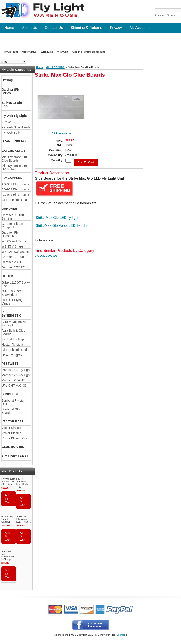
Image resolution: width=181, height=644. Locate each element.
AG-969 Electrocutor (15, 195)
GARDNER (9, 209)
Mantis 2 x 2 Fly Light (16, 375)
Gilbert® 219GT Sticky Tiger (12, 293)
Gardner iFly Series (11, 91)
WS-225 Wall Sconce (16, 252)
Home (40, 67)
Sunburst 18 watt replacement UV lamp (8, 555)
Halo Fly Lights (12, 355)
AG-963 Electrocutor (15, 189)
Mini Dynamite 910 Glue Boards (14, 159)
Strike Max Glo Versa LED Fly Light (23, 519)
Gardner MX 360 (13, 262)
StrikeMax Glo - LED (13, 104)
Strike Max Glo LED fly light (57, 218)
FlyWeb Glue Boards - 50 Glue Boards (8, 481)
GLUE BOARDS (13, 447)
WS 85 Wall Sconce (15, 241)
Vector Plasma (11, 433)
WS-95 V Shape (12, 246)
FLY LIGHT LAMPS (15, 456)
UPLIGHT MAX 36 (14, 386)
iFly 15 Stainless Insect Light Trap (22, 483)
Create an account (94, 52)
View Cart (62, 52)
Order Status (29, 52)
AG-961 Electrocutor (15, 184)
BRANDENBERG (14, 141)
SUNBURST (10, 394)
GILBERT (8, 276)
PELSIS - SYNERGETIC (11, 314)
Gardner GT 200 (13, 257)
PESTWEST (10, 364)
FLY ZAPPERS (12, 178)
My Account (11, 52)
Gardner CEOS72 (14, 267)
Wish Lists (47, 52)
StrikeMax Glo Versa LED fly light (62, 226)
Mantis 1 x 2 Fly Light (16, 370)
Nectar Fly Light (12, 345)
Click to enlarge (61, 133)
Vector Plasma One (15, 438)
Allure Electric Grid (14, 200)
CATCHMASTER (13, 151)
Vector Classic (11, 428)
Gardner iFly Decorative (10, 234)
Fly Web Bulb (11, 133)
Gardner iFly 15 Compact (12, 225)
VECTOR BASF (12, 421)
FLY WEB (8, 122)
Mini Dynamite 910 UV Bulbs (14, 168)
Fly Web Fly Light (14, 116)
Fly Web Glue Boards (16, 127)
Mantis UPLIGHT (13, 380)
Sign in (76, 52)
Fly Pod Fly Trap (13, 339)
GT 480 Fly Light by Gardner (7, 519)
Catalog (7, 80)
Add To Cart (8, 499)
